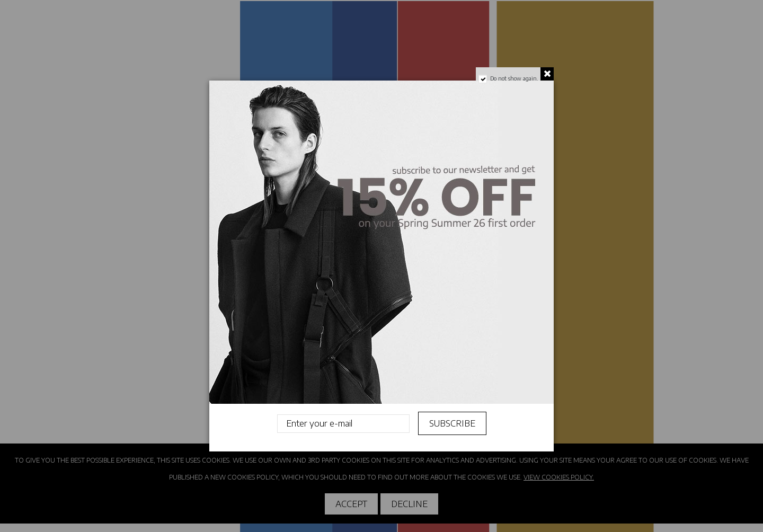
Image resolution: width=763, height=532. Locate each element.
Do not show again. (514, 78)
